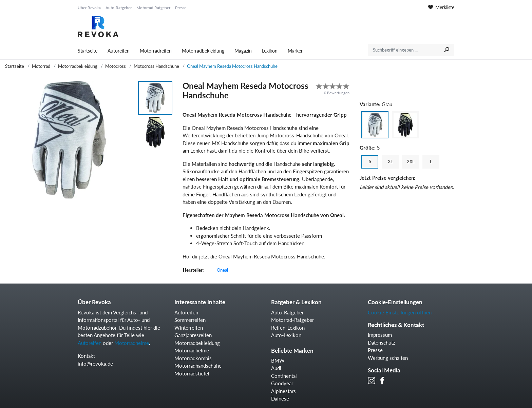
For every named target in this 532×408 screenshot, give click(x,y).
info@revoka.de (95, 364)
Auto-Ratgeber (119, 8)
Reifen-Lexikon (288, 328)
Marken (296, 51)
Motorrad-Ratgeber (292, 320)
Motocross (116, 66)
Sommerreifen (190, 320)
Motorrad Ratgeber (153, 8)
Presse (181, 8)
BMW (278, 361)
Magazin (243, 51)
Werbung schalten (388, 358)
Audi (276, 368)
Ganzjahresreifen (193, 335)
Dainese (280, 399)
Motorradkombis (193, 358)
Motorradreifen (156, 51)
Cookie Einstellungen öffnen (400, 312)
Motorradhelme (132, 343)
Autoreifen (119, 51)
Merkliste (441, 7)
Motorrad (41, 66)
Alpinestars (283, 391)
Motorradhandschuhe (198, 366)
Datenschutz (382, 343)
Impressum (380, 335)
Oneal (222, 270)
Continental (284, 376)
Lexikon (270, 51)
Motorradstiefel (192, 373)
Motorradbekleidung (203, 51)
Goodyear (282, 383)
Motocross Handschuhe (156, 66)
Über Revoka (89, 8)
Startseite (88, 51)
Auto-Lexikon (286, 335)
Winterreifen (189, 328)
